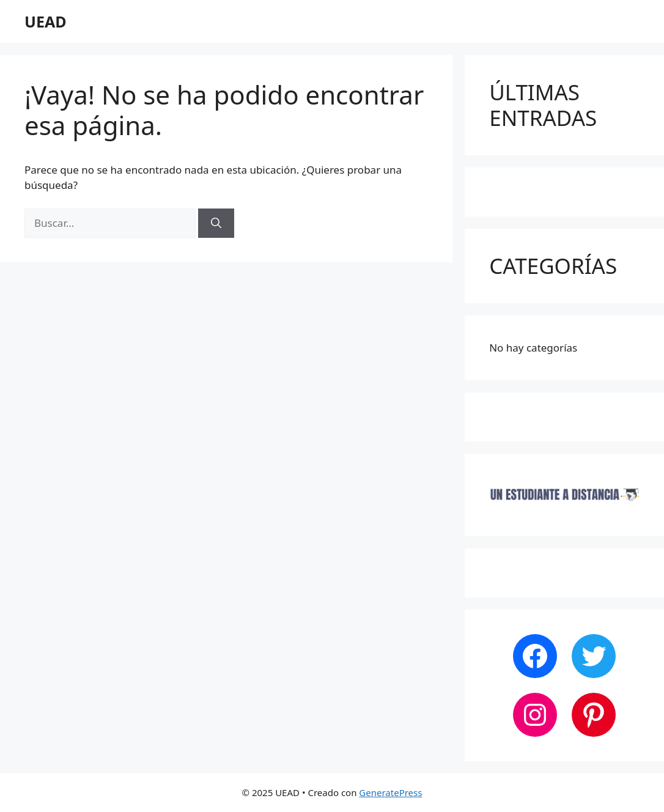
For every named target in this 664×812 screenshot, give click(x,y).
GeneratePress (390, 792)
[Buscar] (216, 223)
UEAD (46, 21)
